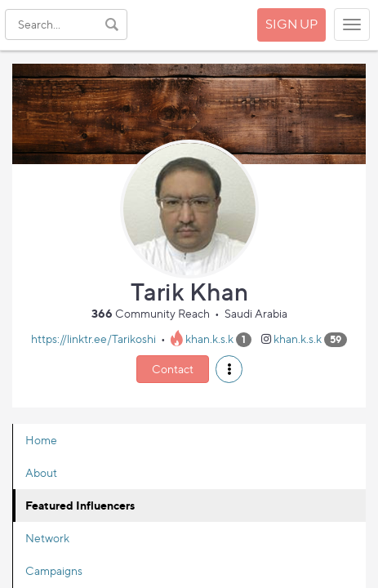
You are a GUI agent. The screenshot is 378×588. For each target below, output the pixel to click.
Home (41, 440)
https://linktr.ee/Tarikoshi (93, 339)
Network (47, 538)
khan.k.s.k (209, 339)
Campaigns (54, 570)
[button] (229, 369)
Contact (173, 369)
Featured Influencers (80, 505)
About (41, 472)
